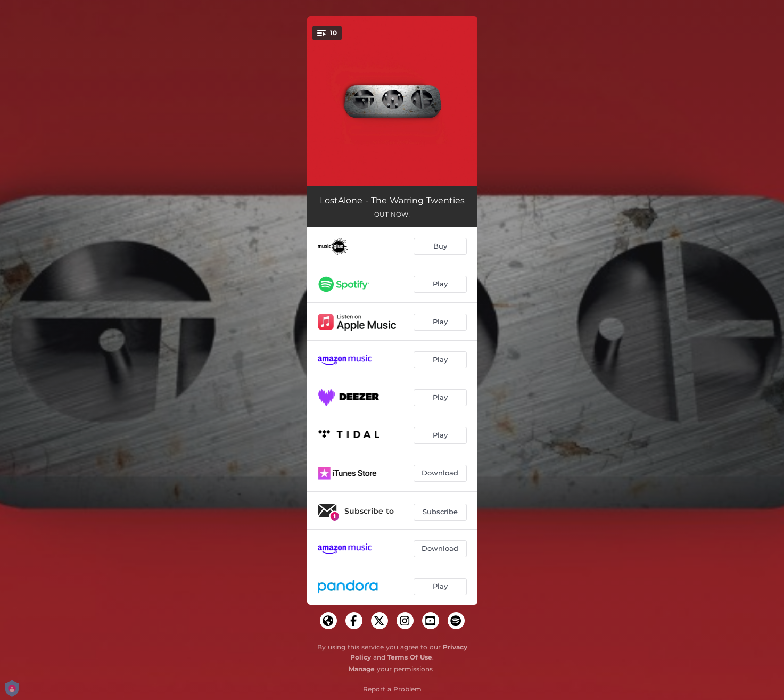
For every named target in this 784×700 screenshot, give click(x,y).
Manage (362, 669)
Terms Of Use (410, 657)
